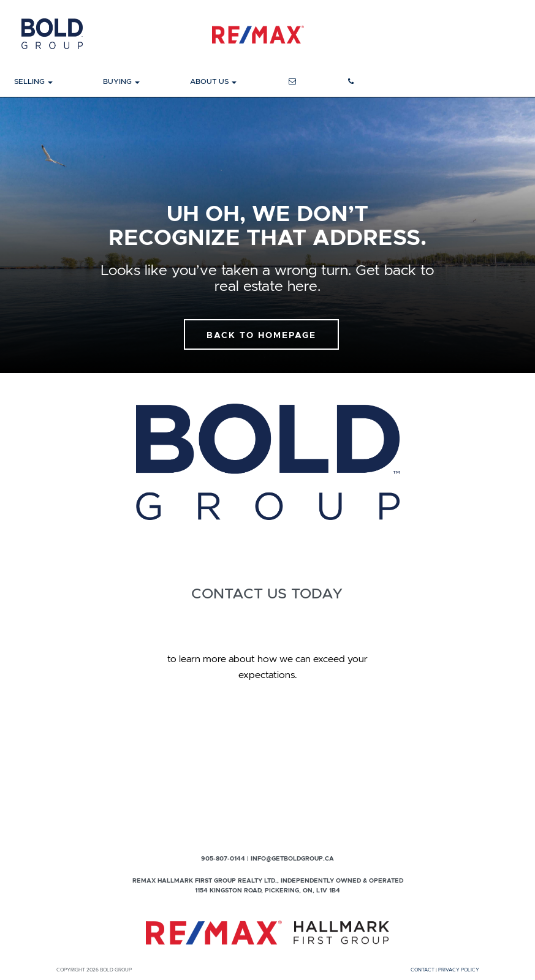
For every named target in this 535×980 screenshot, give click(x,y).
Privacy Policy (459, 970)
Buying (121, 81)
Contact (423, 970)
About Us (213, 81)
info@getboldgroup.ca (292, 858)
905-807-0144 (223, 858)
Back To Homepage (261, 335)
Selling (33, 81)
